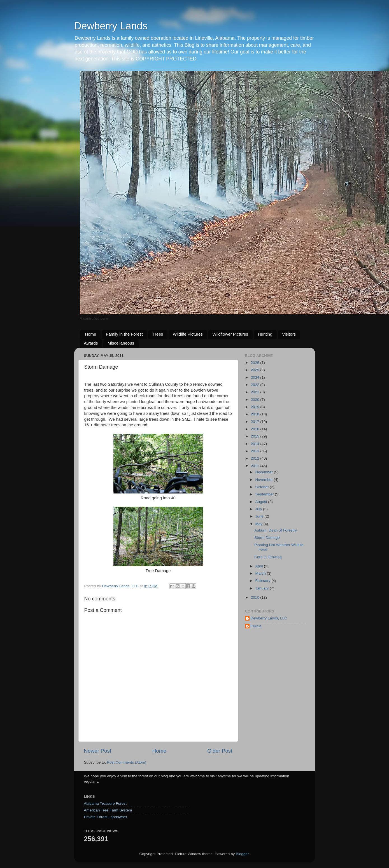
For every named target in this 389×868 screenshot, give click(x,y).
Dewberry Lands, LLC (269, 618)
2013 (255, 451)
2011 (255, 466)
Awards (91, 343)
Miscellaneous (121, 343)
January (263, 588)
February (264, 581)
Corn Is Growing (268, 557)
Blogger (242, 854)
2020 (255, 400)
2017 (255, 422)
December (265, 472)
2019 (255, 407)
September (265, 494)
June (260, 516)
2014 (255, 444)
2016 (255, 429)
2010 (255, 597)
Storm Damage (267, 538)
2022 (255, 385)
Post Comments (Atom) (127, 762)
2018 (255, 414)
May (259, 524)
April (260, 566)
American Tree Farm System (108, 810)
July (259, 509)
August (262, 502)
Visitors (289, 334)
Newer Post (98, 751)
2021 (255, 392)
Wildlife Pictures (188, 334)
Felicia (256, 626)
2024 (255, 377)
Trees (158, 334)
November (265, 480)
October (263, 487)
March (261, 573)
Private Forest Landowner (106, 817)
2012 (255, 458)
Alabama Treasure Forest (105, 803)
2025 (255, 370)
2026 (255, 363)
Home (90, 334)
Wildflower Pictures (230, 334)
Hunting (265, 334)
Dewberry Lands (111, 26)
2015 (255, 436)
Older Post (220, 751)
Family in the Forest (124, 334)
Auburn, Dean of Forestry (276, 530)
